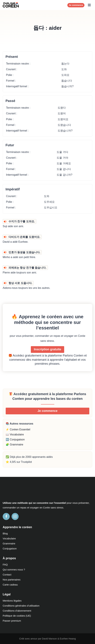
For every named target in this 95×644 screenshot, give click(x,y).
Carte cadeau (10, 585)
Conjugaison (10, 548)
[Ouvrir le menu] (89, 5)
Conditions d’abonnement (17, 611)
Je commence (76, 5)
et (28, 508)
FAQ (5, 565)
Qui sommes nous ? (14, 570)
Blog (5, 533)
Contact (7, 575)
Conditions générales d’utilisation (21, 606)
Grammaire (9, 543)
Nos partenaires (12, 580)
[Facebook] (6, 516)
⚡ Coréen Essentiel (18, 429)
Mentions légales (12, 601)
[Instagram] (15, 516)
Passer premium (12, 621)
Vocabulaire (9, 538)
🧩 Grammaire (14, 445)
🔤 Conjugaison (15, 440)
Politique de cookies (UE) (17, 616)
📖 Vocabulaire (15, 434)
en (41, 508)
